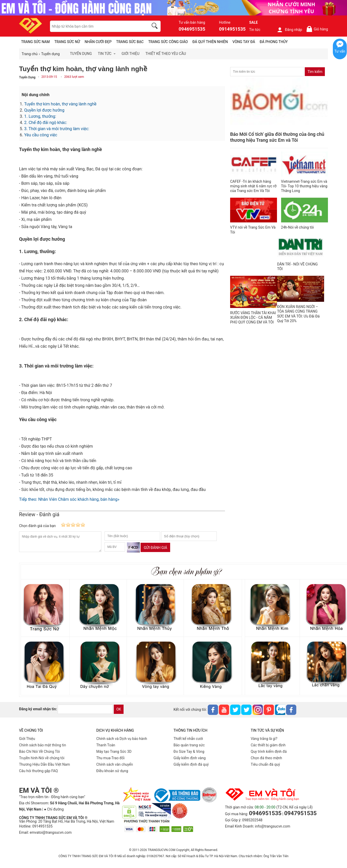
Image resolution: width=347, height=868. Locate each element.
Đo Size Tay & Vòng (189, 752)
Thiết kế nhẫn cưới (188, 739)
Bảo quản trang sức (189, 745)
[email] (85, 709)
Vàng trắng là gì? (264, 739)
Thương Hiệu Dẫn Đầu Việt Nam (45, 764)
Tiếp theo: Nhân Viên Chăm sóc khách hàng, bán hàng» (69, 499)
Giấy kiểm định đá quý (191, 764)
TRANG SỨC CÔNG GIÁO (168, 42)
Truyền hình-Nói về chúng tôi (42, 758)
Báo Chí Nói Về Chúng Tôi (39, 752)
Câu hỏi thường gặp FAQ (38, 771)
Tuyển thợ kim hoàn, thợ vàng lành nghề (60, 104)
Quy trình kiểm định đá (269, 752)
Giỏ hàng (317, 29)
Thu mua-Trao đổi (110, 758)
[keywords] (97, 26)
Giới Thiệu (27, 739)
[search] (155, 27)
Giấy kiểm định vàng (190, 758)
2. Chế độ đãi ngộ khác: (46, 123)
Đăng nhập (289, 30)
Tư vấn (340, 51)
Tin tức (255, 30)
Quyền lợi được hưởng (44, 110)
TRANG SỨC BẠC (130, 42)
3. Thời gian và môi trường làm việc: (57, 129)
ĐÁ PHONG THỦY (274, 42)
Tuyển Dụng (27, 77)
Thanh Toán (106, 745)
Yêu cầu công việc (41, 135)
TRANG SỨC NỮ (67, 42)
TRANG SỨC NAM (35, 42)
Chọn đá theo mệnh (266, 758)
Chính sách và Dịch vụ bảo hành (122, 739)
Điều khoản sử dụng (112, 771)
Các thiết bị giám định (268, 745)
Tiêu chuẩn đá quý (265, 764)
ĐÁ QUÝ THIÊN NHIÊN (210, 42)
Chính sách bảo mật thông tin (43, 745)
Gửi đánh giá (155, 548)
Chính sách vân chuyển (115, 764)
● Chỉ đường (54, 809)
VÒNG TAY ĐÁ (244, 42)
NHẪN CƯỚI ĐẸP (98, 42)
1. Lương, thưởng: (40, 116)
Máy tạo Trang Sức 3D (114, 752)
